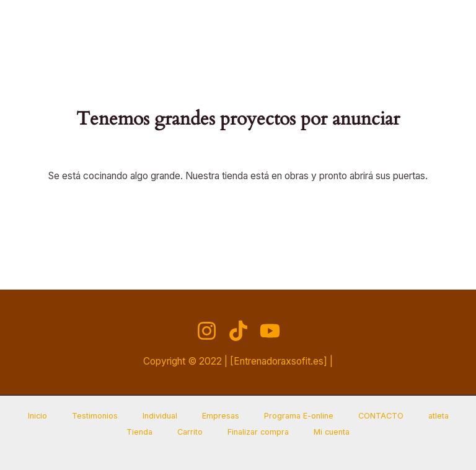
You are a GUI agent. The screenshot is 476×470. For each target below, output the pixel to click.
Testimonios (95, 416)
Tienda (139, 432)
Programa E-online (299, 416)
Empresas (221, 416)
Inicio (37, 416)
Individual (160, 416)
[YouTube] (270, 331)
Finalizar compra (258, 432)
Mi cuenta (332, 432)
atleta (439, 416)
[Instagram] (207, 331)
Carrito (190, 432)
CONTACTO (381, 416)
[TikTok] (238, 331)
